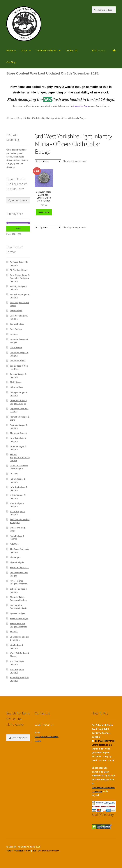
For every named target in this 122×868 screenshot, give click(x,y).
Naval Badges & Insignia (17, 513)
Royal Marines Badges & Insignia (19, 582)
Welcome (11, 50)
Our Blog (11, 62)
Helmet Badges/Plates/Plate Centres (20, 457)
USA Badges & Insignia (17, 646)
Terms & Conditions (46, 50)
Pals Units (15, 544)
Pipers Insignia (17, 562)
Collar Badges (16, 387)
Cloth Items (15, 382)
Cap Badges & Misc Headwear (19, 367)
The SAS (14, 632)
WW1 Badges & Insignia (17, 663)
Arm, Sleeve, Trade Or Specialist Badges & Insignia (20, 278)
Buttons (14, 334)
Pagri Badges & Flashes (17, 537)
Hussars (14, 474)
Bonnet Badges (17, 324)
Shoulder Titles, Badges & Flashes (18, 599)
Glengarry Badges (18, 433)
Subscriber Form (81, 106)
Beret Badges (16, 311)
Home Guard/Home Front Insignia (19, 467)
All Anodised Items (19, 270)
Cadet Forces (16, 347)
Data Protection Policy (18, 851)
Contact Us (72, 50)
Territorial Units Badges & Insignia (19, 625)
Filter (18, 228)
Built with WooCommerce (46, 851)
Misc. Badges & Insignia (17, 505)
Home (13, 118)
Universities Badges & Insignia (19, 638)
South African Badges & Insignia (19, 607)
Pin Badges (15, 557)
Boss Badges (16, 329)
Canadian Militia (18, 361)
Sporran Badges (17, 613)
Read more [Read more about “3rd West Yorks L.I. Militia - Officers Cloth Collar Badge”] (44, 212)
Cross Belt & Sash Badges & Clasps (18, 402)
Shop (24, 50)
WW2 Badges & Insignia (17, 671)
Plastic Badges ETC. (19, 567)
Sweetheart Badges (19, 618)
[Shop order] (48, 161)
